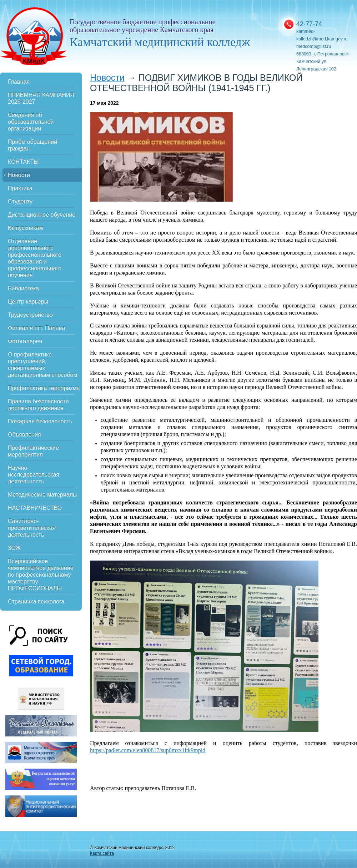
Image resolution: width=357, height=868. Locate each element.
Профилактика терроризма (44, 388)
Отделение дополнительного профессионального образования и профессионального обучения (35, 258)
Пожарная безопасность (40, 421)
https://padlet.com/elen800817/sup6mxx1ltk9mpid (148, 750)
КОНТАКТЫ (23, 162)
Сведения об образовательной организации (31, 122)
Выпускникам (26, 228)
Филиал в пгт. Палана (36, 328)
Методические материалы (42, 495)
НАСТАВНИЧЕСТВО (35, 508)
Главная (19, 82)
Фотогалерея (25, 341)
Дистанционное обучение (42, 215)
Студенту (20, 201)
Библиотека (23, 288)
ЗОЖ (14, 548)
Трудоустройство (30, 315)
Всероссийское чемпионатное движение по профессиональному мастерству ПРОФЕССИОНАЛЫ (41, 575)
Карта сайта (102, 853)
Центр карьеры (28, 302)
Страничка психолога (36, 601)
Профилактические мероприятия (33, 451)
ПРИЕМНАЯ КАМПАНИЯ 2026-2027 (41, 98)
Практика (20, 188)
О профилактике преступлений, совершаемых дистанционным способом (42, 365)
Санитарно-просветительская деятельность (32, 528)
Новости (19, 175)
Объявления (24, 435)
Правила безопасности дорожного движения (38, 405)
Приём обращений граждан (32, 145)
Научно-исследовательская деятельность (34, 475)
